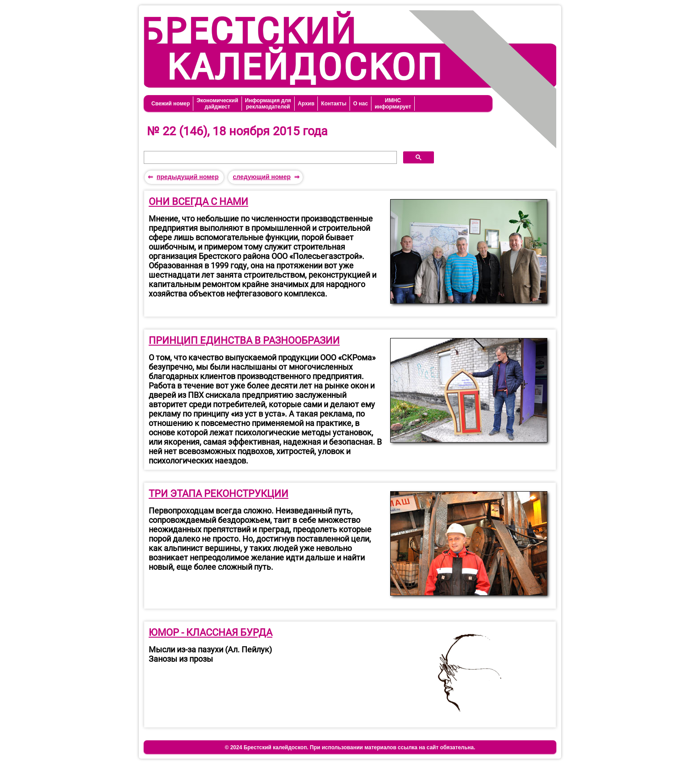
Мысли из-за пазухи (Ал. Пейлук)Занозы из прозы (210, 654)
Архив (306, 104)
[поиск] (269, 158)
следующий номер (262, 177)
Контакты (334, 104)
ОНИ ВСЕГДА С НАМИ (198, 202)
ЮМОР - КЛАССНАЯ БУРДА (210, 632)
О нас (360, 104)
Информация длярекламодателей (268, 104)
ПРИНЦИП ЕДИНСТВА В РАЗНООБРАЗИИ (244, 340)
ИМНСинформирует (393, 104)
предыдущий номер (188, 177)
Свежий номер (171, 104)
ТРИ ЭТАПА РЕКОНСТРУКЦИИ (219, 494)
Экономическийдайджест (217, 104)
